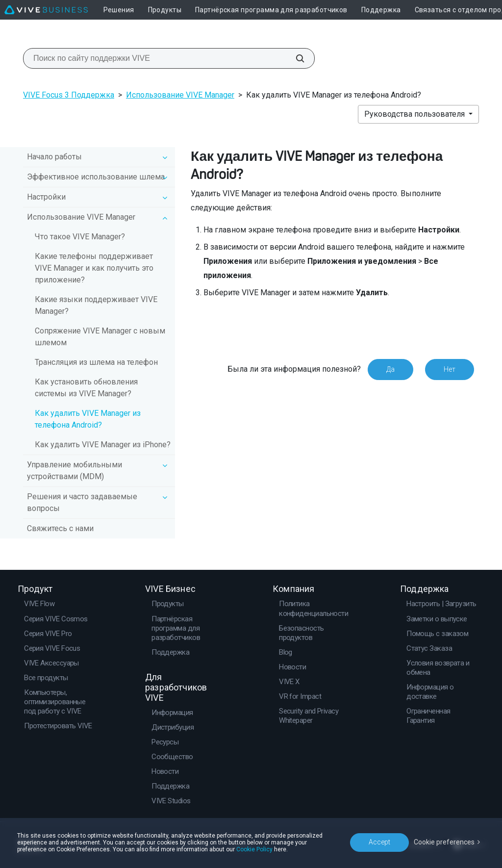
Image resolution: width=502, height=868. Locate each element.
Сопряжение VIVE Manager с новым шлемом (100, 337)
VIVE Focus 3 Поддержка (69, 95)
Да (390, 369)
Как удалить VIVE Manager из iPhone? (103, 445)
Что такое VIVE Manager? (80, 237)
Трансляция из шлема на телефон (96, 362)
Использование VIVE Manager (180, 95)
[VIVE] (46, 10)
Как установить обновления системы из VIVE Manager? (86, 388)
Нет (450, 369)
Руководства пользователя (415, 114)
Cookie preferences (444, 842)
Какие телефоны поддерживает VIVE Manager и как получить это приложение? (94, 268)
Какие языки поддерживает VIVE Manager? (96, 305)
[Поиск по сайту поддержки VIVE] (295, 58)
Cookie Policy (254, 849)
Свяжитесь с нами (60, 528)
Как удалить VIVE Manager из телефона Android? (88, 419)
